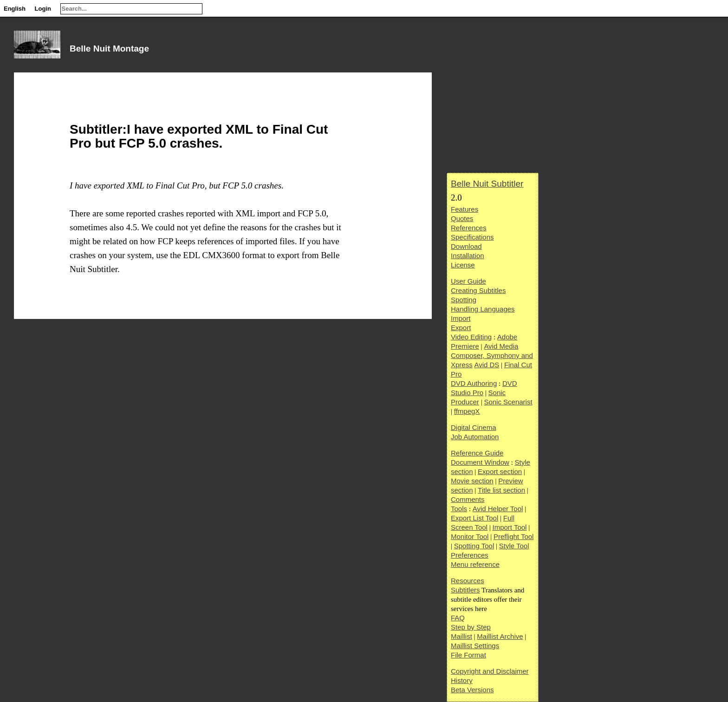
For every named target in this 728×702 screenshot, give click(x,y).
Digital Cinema (474, 427)
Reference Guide (477, 453)
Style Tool (514, 546)
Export (461, 328)
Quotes (462, 218)
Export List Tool (474, 518)
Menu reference (475, 564)
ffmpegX (467, 411)
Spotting (464, 300)
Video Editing (471, 337)
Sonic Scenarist (508, 402)
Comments (468, 499)
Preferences (470, 555)
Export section (500, 471)
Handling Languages (483, 309)
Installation (468, 256)
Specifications (472, 237)
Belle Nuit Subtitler (487, 184)
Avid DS (487, 365)
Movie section (472, 481)
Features (465, 209)
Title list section (501, 490)
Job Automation (475, 437)
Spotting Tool (474, 546)
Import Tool (509, 527)
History (462, 680)
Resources (468, 581)
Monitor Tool (470, 536)
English (15, 9)
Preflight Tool (513, 536)
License (463, 265)
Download (466, 246)
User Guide (468, 281)
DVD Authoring (474, 383)
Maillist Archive (500, 636)
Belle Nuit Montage (109, 49)
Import (461, 318)
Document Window (480, 462)
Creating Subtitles (478, 290)
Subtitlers (465, 590)
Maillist (461, 636)
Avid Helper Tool (498, 509)
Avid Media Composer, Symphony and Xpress (492, 355)
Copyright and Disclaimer (490, 671)
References (469, 228)
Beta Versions (472, 690)
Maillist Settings (475, 646)
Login (43, 9)
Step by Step (471, 627)
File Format (468, 655)
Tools (459, 509)
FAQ (458, 618)
